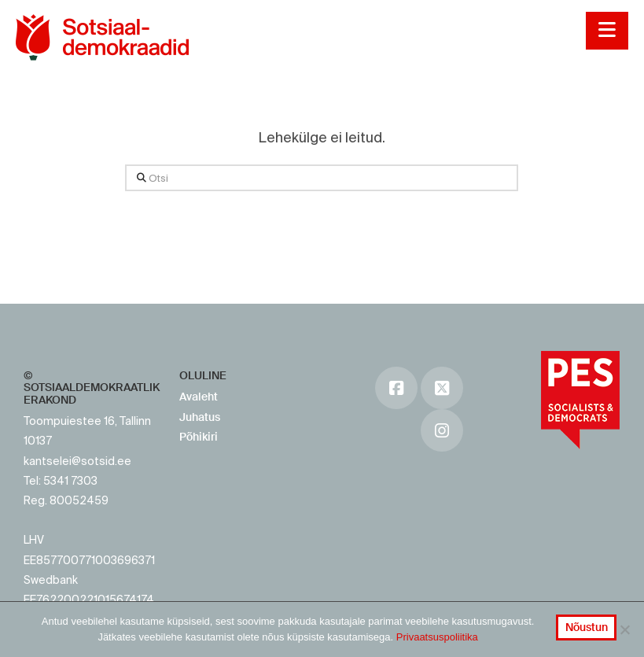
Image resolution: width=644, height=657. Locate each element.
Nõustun (587, 627)
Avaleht (199, 397)
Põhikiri (199, 437)
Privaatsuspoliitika (437, 637)
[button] (607, 31)
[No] (624, 629)
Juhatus (200, 417)
